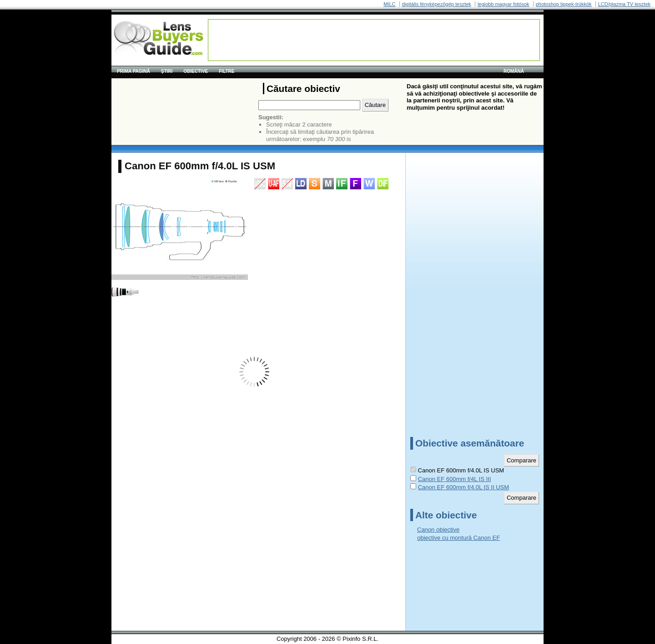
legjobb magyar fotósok (504, 4)
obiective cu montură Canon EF (458, 538)
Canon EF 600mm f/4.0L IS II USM (464, 487)
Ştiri (167, 71)
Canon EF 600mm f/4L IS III (455, 479)
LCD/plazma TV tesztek (624, 4)
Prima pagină (134, 71)
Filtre (227, 71)
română (514, 71)
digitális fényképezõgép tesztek (437, 4)
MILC (389, 4)
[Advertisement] (374, 40)
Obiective (196, 71)
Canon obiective (438, 530)
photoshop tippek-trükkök (564, 4)
